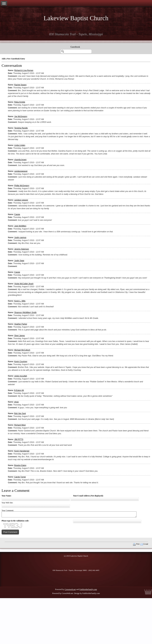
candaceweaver (21, 171)
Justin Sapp (19, 261)
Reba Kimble (20, 102)
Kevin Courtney (21, 362)
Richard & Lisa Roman (24, 70)
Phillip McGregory (22, 186)
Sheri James (20, 336)
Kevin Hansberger (22, 451)
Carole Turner (20, 477)
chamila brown (20, 160)
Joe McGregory (21, 116)
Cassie (17, 214)
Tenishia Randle (21, 128)
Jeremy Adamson (22, 249)
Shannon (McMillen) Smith (25, 313)
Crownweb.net (70, 589)
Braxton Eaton (20, 465)
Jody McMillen (20, 226)
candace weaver (21, 200)
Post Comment (10, 532)
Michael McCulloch (22, 350)
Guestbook (75, 47)
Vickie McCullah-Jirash (24, 284)
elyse (16, 402)
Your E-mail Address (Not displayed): (88, 496)
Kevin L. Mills (20, 301)
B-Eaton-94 (19, 390)
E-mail (146, 544)
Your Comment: (8, 510)
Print (138, 544)
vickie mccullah (21, 376)
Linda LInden (20, 145)
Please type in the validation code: (15, 521)
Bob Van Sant (20, 413)
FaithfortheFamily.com (88, 589)
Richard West (20, 425)
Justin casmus (20, 238)
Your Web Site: (7, 503)
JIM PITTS (19, 439)
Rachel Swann (20, 85)
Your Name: (6, 496)
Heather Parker (21, 324)
